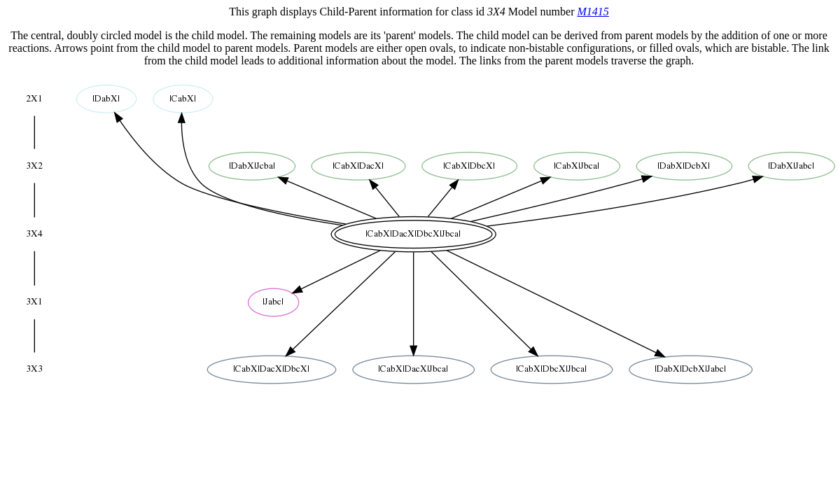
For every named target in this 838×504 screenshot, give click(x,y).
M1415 (593, 12)
